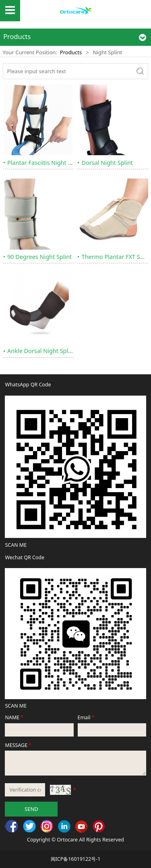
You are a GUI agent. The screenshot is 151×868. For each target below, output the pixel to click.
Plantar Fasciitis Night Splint (45, 163)
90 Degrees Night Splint (39, 257)
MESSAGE (19, 745)
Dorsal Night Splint (107, 163)
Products (71, 52)
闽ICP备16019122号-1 (76, 859)
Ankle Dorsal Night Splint (41, 351)
